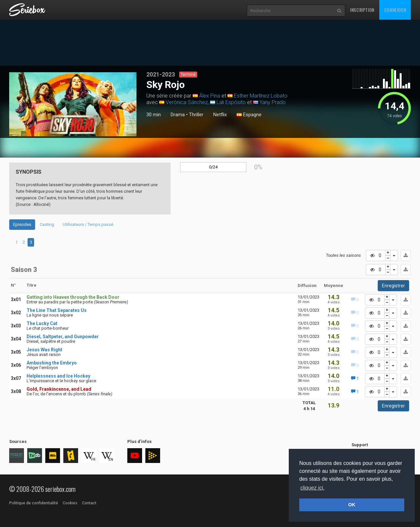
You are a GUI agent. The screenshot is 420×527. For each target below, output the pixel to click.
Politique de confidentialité (34, 503)
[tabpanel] (73, 104)
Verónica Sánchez (187, 102)
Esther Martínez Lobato (261, 96)
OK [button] (352, 505)
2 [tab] (76, 135)
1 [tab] (70, 135)
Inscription (362, 10)
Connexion (395, 10)
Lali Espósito (231, 102)
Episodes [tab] (22, 224)
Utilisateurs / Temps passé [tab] (88, 224)
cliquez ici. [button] (312, 488)
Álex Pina (210, 96)
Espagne (249, 115)
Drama (178, 115)
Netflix (220, 115)
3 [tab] (31, 242)
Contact (89, 503)
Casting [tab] (47, 224)
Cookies (70, 503)
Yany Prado (273, 102)
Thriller (196, 115)
